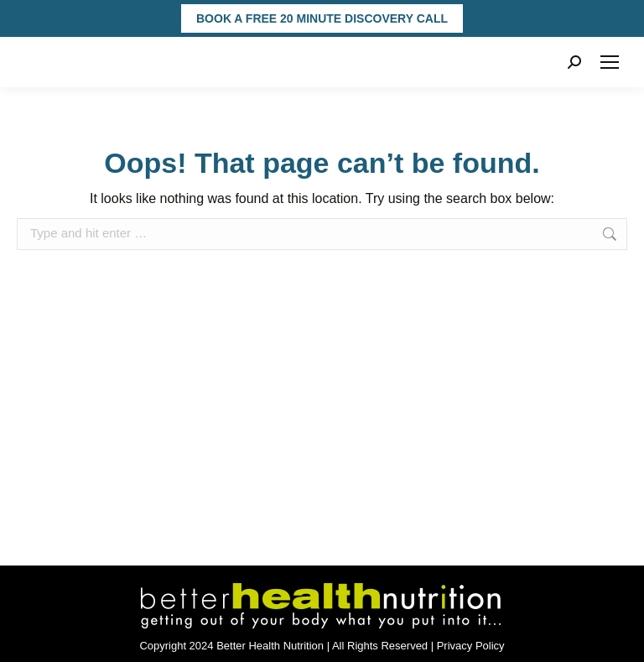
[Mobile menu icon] (610, 62)
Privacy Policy (471, 646)
